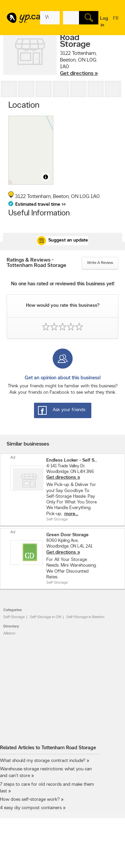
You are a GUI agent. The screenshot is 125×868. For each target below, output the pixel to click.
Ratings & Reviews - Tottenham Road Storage (36, 263)
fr (116, 23)
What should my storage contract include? (43, 761)
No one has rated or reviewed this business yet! (63, 284)
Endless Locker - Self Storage (72, 460)
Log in (104, 22)
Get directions (61, 477)
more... (71, 514)
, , (79, 64)
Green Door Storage (67, 535)
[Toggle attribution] (46, 177)
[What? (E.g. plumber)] (50, 18)
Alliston (9, 634)
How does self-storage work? (30, 800)
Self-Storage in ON (45, 617)
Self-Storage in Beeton (85, 617)
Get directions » (79, 74)
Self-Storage (14, 617)
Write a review (100, 263)
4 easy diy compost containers (31, 808)
